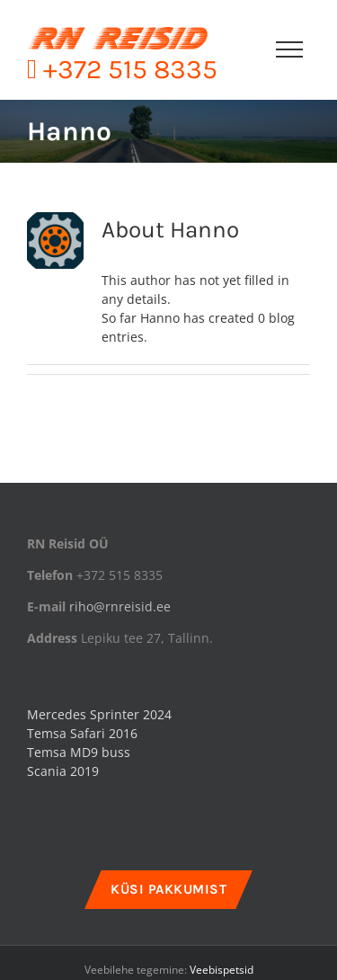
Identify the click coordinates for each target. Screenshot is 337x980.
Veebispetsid (222, 970)
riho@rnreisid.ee (120, 606)
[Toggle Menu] (289, 49)
